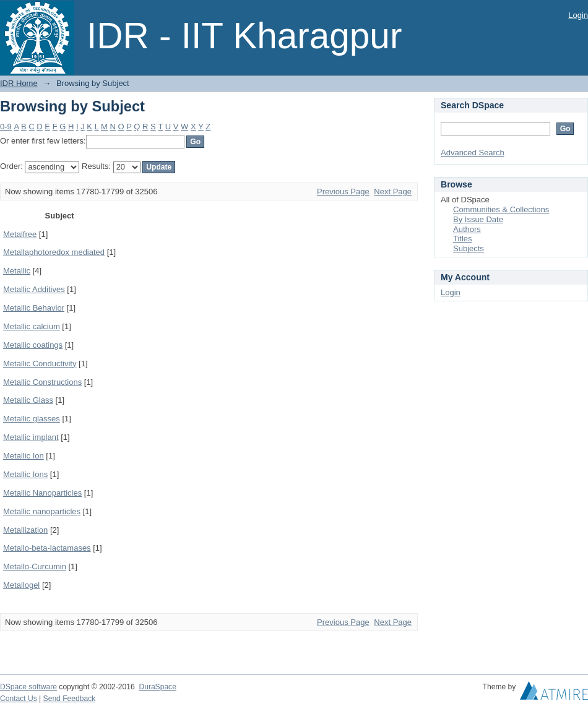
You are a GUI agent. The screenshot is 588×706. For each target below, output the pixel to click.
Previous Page (343, 192)
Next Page (393, 192)
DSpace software (28, 687)
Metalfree (20, 234)
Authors (467, 229)
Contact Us (19, 699)
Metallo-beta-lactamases (47, 548)
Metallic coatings (33, 345)
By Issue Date (478, 219)
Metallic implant (31, 437)
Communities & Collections (501, 209)
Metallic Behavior (34, 308)
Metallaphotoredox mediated (54, 252)
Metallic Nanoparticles (42, 493)
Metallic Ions (25, 474)
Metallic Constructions (42, 382)
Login (578, 15)
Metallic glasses (32, 419)
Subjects (469, 248)
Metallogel (21, 585)
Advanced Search (473, 153)
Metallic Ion (24, 456)
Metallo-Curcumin (35, 566)
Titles (463, 239)
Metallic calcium (32, 326)
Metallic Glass (28, 400)
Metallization (25, 530)
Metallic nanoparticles (42, 511)
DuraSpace (157, 687)
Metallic (17, 271)
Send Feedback (70, 699)
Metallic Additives (34, 289)
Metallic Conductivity (40, 364)
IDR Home (19, 83)
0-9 (6, 127)
